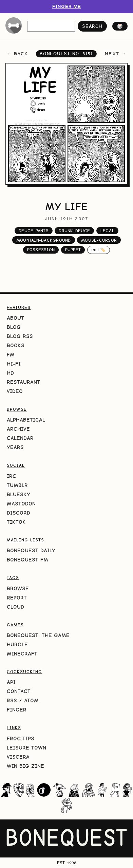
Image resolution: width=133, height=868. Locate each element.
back (21, 54)
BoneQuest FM (27, 560)
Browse (18, 588)
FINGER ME (67, 6)
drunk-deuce (74, 231)
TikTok (16, 522)
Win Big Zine (25, 766)
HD (10, 373)
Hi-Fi (14, 364)
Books (16, 345)
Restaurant (23, 382)
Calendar (20, 438)
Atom (31, 700)
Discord (18, 513)
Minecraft (22, 654)
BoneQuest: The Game (38, 635)
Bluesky (18, 494)
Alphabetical (26, 420)
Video (15, 391)
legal (107, 231)
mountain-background (44, 240)
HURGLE (17, 644)
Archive (18, 429)
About (15, 318)
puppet (73, 250)
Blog (14, 327)
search (92, 26)
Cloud (15, 607)
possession (41, 250)
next (112, 54)
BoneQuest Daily (31, 550)
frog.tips (21, 738)
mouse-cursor (99, 240)
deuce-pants (34, 231)
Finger (17, 710)
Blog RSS (20, 336)
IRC (12, 476)
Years (15, 447)
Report (17, 598)
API (11, 682)
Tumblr (17, 485)
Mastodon (21, 504)
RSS (12, 700)
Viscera (18, 757)
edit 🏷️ (99, 250)
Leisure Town (26, 748)
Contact (19, 691)
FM (11, 355)
